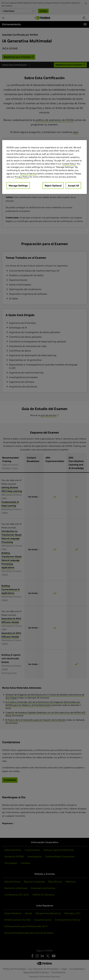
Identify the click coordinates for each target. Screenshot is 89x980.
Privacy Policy (22, 177)
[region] (44, 167)
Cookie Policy (69, 164)
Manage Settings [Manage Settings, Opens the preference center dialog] (18, 185)
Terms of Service (28, 173)
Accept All (73, 185)
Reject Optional (53, 185)
